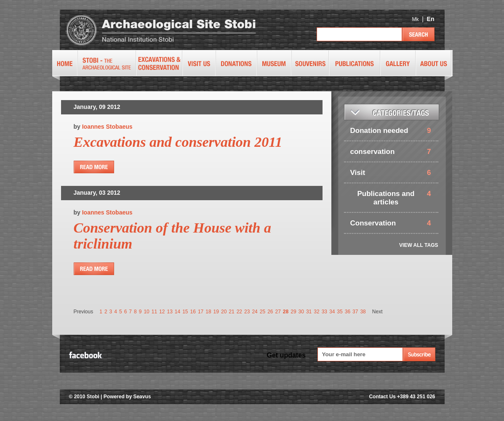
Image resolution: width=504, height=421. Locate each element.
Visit (358, 173)
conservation (373, 152)
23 (247, 312)
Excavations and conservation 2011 (178, 142)
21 (231, 312)
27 (278, 312)
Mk (415, 19)
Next (377, 312)
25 (263, 312)
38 (363, 312)
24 (255, 312)
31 (309, 312)
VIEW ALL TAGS (419, 245)
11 (154, 312)
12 (162, 312)
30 (301, 312)
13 (169, 312)
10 (146, 312)
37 (355, 312)
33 (324, 312)
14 (177, 312)
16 (193, 312)
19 (216, 312)
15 (185, 312)
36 (348, 312)
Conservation (373, 223)
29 (293, 312)
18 (208, 312)
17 (201, 312)
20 (224, 312)
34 (332, 312)
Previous (84, 312)
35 (340, 312)
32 (316, 312)
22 (239, 312)
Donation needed (379, 131)
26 (270, 312)
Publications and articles (386, 198)
